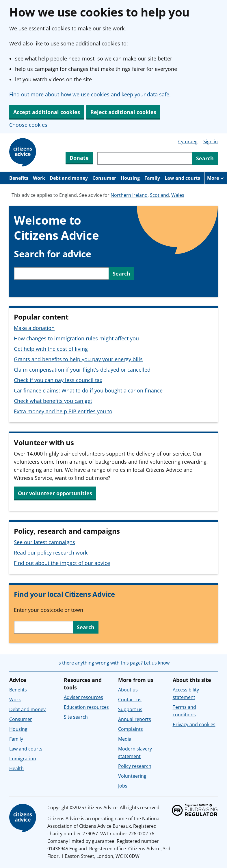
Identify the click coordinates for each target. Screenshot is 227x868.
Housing (130, 178)
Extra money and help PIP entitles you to (63, 411)
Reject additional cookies (123, 112)
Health (16, 768)
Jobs (123, 786)
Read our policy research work (51, 553)
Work (39, 178)
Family (152, 178)
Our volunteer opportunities (55, 493)
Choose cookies (28, 125)
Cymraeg (188, 142)
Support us (130, 709)
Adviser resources (83, 697)
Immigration (23, 759)
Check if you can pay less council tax (58, 380)
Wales (178, 195)
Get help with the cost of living (51, 349)
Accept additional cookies (47, 112)
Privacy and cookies (194, 724)
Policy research (135, 766)
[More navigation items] (216, 178)
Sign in (211, 142)
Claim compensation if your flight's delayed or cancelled (82, 370)
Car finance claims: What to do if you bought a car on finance (88, 390)
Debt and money (69, 178)
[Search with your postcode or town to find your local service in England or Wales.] (43, 627)
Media (125, 739)
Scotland (159, 195)
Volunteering (132, 776)
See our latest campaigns (44, 542)
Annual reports (135, 719)
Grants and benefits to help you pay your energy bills (78, 359)
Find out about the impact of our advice (62, 563)
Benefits (19, 178)
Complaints (131, 729)
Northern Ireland (129, 195)
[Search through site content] (145, 158)
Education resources (86, 707)
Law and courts (182, 178)
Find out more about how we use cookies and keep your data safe (89, 94)
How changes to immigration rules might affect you (76, 338)
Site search (76, 717)
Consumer (104, 178)
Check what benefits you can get (53, 401)
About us (128, 690)
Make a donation (34, 328)
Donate (79, 158)
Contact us (130, 700)
